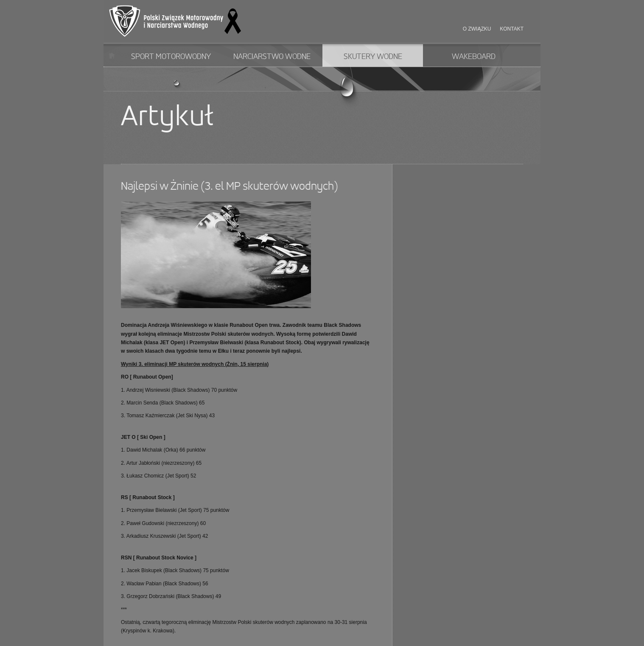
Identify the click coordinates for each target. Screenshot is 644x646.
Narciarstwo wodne (272, 57)
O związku (477, 29)
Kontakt (512, 29)
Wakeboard (474, 57)
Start (112, 55)
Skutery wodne (373, 57)
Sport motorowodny (171, 57)
